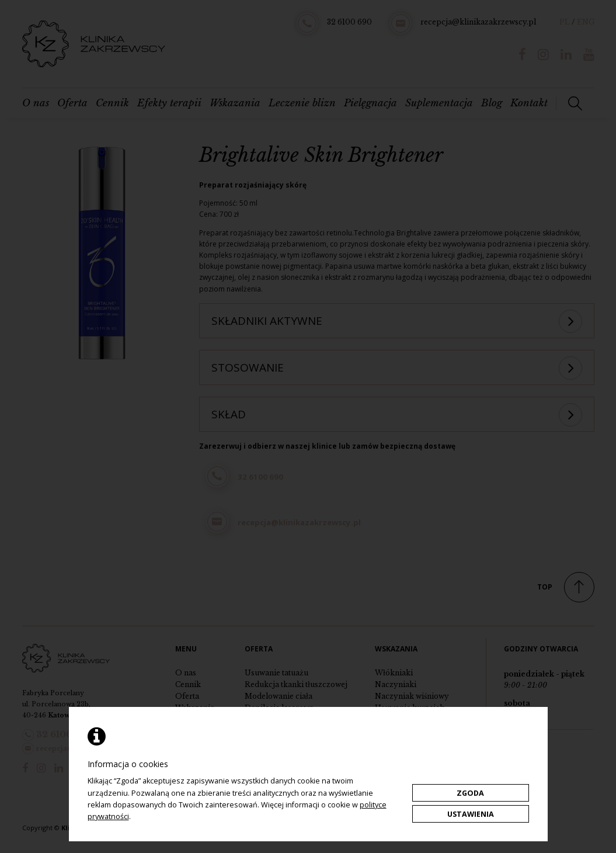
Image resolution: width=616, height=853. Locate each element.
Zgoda (470, 793)
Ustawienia (471, 814)
